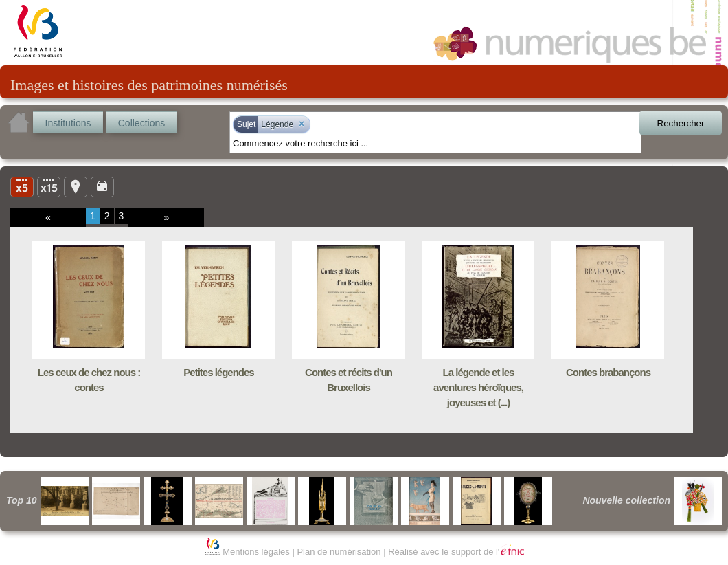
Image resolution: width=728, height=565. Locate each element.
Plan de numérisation (339, 552)
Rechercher (681, 123)
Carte (76, 186)
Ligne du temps (102, 186)
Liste (49, 186)
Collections (141, 123)
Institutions (68, 123)
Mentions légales (256, 552)
